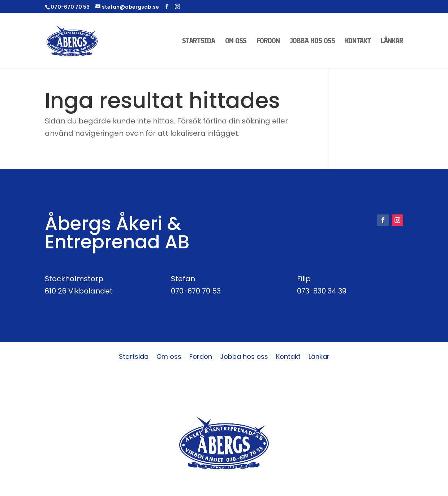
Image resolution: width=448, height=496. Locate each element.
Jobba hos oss (312, 42)
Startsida (199, 42)
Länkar (392, 42)
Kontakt (358, 42)
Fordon (268, 42)
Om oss (236, 42)
